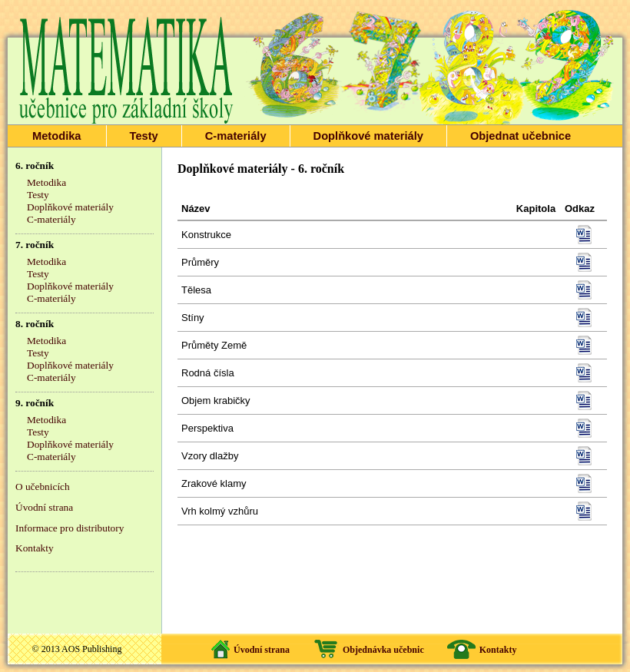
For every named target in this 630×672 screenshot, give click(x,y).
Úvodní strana (44, 507)
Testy (144, 136)
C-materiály (236, 136)
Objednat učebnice (521, 136)
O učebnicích (43, 487)
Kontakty (35, 548)
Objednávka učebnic (383, 650)
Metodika (57, 136)
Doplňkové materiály (368, 136)
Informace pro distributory (70, 528)
